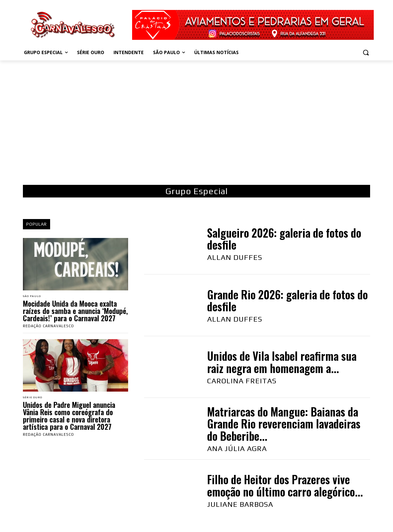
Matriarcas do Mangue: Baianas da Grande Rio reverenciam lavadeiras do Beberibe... (284, 424)
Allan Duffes (235, 257)
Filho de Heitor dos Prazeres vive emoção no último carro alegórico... (285, 485)
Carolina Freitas (242, 381)
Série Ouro (35, 399)
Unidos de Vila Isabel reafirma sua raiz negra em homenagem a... (282, 362)
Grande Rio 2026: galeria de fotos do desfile (287, 301)
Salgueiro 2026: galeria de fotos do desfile (284, 239)
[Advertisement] (196, 120)
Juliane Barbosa (240, 504)
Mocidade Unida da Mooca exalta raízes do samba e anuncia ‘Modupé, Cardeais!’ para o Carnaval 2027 (75, 311)
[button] (366, 52)
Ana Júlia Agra (237, 448)
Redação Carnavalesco (48, 327)
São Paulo (34, 297)
